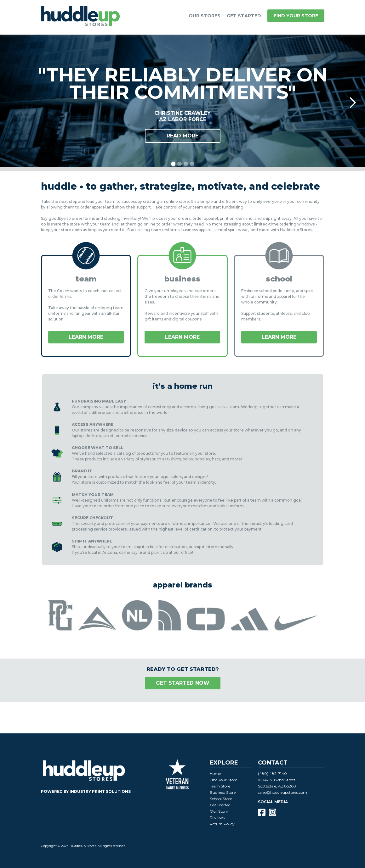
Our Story (219, 811)
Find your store (296, 16)
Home (215, 773)
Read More (182, 136)
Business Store (223, 792)
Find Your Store (223, 780)
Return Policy (222, 824)
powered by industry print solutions (86, 791)
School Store (221, 799)
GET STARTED (244, 16)
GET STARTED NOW (183, 683)
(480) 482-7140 (272, 773)
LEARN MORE (86, 337)
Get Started (220, 805)
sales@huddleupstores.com (282, 792)
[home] (80, 17)
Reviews (217, 818)
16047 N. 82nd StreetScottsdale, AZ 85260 (277, 783)
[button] (205, 16)
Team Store (220, 786)
